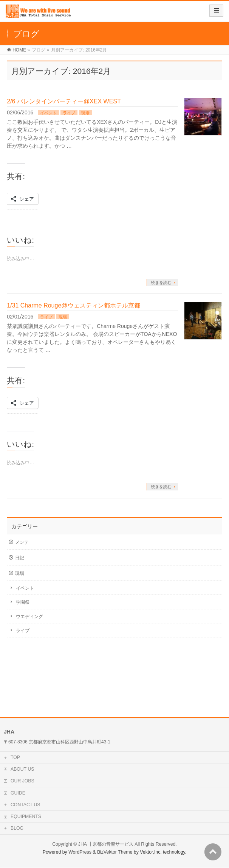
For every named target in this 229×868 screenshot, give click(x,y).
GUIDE (18, 793)
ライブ (69, 113)
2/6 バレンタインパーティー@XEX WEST (64, 101)
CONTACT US (26, 805)
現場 (85, 113)
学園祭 (23, 602)
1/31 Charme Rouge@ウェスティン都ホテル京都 (73, 305)
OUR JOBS (22, 781)
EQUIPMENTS (26, 816)
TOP (15, 757)
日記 (20, 558)
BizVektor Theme (115, 852)
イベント (48, 113)
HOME (19, 50)
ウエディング (29, 617)
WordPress (80, 852)
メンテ (22, 542)
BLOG (17, 828)
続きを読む (161, 283)
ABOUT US (22, 769)
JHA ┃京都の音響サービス (106, 844)
